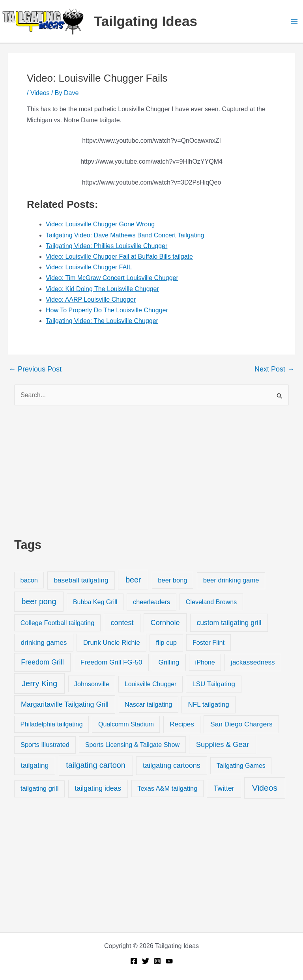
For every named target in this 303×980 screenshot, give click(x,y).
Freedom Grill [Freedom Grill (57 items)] (42, 662)
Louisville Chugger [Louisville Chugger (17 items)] (151, 684)
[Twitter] (146, 961)
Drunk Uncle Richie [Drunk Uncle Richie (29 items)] (112, 643)
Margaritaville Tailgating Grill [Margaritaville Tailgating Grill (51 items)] (65, 704)
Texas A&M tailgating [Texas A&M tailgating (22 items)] (167, 788)
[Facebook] (134, 961)
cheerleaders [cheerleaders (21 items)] (151, 602)
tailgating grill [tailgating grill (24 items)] (39, 789)
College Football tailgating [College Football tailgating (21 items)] (58, 623)
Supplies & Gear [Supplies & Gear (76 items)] (223, 744)
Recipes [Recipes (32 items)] (182, 724)
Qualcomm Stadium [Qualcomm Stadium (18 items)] (126, 724)
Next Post (274, 369)
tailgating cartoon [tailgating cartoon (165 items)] (95, 765)
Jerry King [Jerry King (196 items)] (39, 683)
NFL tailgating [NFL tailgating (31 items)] (209, 705)
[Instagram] (157, 961)
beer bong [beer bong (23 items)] (172, 580)
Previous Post (35, 369)
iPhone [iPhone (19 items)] (205, 662)
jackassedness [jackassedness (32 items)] (253, 662)
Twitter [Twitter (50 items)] (224, 788)
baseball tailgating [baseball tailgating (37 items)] (81, 580)
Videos (40, 93)
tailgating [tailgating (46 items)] (35, 765)
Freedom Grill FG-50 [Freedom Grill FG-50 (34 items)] (111, 662)
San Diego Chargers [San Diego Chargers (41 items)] (241, 724)
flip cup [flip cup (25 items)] (166, 643)
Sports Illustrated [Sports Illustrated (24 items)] (45, 745)
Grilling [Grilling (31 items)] (169, 662)
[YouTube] (169, 961)
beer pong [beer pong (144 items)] (39, 601)
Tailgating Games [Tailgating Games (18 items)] (241, 765)
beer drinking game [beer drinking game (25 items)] (231, 580)
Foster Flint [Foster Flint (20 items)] (209, 642)
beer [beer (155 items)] (133, 580)
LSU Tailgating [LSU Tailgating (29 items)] (213, 684)
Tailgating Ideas (146, 21)
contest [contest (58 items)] (122, 623)
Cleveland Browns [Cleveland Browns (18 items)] (211, 602)
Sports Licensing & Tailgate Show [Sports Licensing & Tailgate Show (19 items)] (132, 745)
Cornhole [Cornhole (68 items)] (165, 623)
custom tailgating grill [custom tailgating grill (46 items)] (229, 623)
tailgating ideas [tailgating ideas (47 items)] (98, 788)
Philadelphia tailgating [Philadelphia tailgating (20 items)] (52, 724)
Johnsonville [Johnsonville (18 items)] (92, 684)
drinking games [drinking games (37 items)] (44, 642)
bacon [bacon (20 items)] (29, 580)
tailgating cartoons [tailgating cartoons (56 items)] (172, 765)
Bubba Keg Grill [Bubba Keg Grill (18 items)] (95, 602)
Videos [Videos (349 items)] (265, 788)
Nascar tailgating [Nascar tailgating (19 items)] (148, 704)
